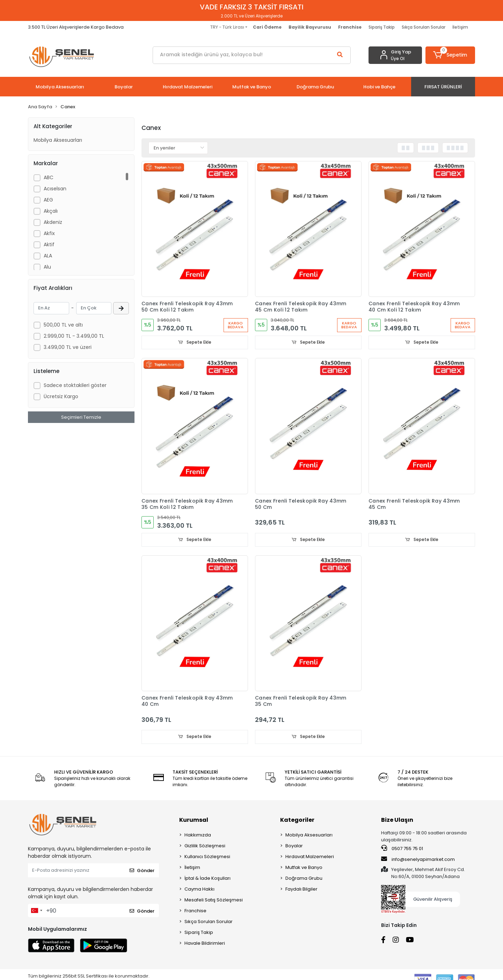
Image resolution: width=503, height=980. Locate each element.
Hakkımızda (198, 836)
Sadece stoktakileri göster (75, 385)
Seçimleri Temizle (81, 417)
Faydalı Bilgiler (301, 890)
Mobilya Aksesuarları (58, 140)
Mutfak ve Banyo (304, 868)
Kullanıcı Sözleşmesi (207, 857)
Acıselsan (55, 189)
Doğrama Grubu (304, 879)
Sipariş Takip (382, 27)
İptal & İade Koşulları (207, 879)
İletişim (460, 27)
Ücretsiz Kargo (61, 396)
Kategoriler (297, 821)
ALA (48, 256)
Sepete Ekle (195, 342)
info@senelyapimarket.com (418, 860)
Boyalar (294, 846)
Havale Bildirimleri (205, 944)
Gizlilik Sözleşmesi (205, 846)
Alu (47, 267)
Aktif (49, 244)
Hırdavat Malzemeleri (310, 857)
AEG (48, 200)
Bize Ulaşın (397, 821)
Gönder (142, 871)
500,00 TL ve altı (63, 325)
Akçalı (51, 211)
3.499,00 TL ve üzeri (68, 347)
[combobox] (36, 911)
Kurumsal (194, 821)
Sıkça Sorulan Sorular (424, 27)
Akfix (49, 233)
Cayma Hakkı (199, 890)
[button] (450, 55)
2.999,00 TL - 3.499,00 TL (74, 336)
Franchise (195, 911)
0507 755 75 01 (402, 849)
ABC (49, 177)
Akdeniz (53, 222)
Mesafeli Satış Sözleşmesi (214, 901)
